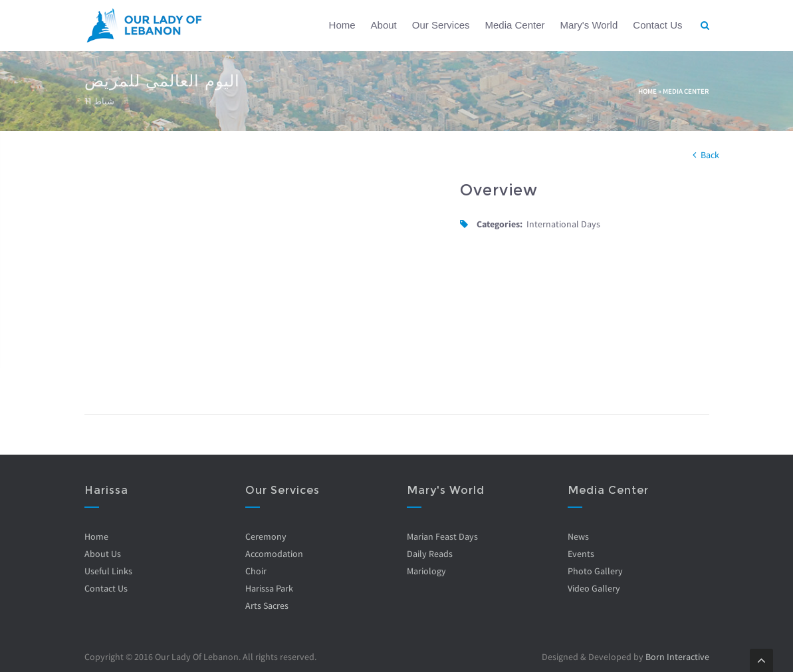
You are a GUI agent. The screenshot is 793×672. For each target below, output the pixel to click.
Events (581, 554)
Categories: (500, 224)
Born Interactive (677, 657)
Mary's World (589, 25)
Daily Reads (430, 554)
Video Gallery (594, 588)
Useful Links (108, 571)
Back (710, 155)
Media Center (514, 25)
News (578, 536)
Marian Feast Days (442, 536)
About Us (103, 554)
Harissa (106, 490)
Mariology (426, 571)
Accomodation (274, 554)
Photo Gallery (595, 571)
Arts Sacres (267, 606)
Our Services (441, 25)
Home (342, 25)
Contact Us (657, 25)
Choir (256, 571)
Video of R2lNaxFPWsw (263, 281)
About (384, 25)
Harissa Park (269, 588)
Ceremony (266, 536)
